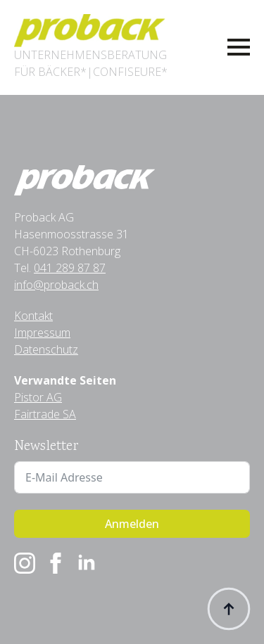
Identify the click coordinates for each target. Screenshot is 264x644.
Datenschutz (46, 349)
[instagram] (25, 563)
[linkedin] (87, 563)
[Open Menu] (239, 47)
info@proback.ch (56, 285)
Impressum (42, 333)
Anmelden (132, 524)
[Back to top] (229, 609)
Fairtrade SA (45, 414)
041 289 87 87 (70, 268)
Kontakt (33, 316)
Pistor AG (38, 397)
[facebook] (56, 563)
